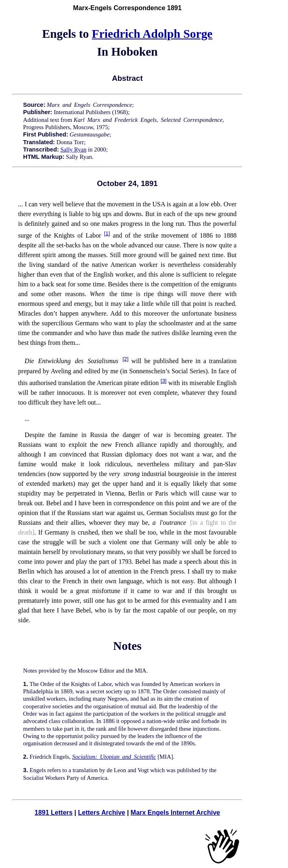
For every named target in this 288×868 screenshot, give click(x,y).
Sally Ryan (73, 149)
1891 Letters (53, 813)
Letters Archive (102, 813)
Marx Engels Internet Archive (175, 813)
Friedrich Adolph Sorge (152, 34)
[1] (107, 233)
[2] (125, 359)
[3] (164, 381)
